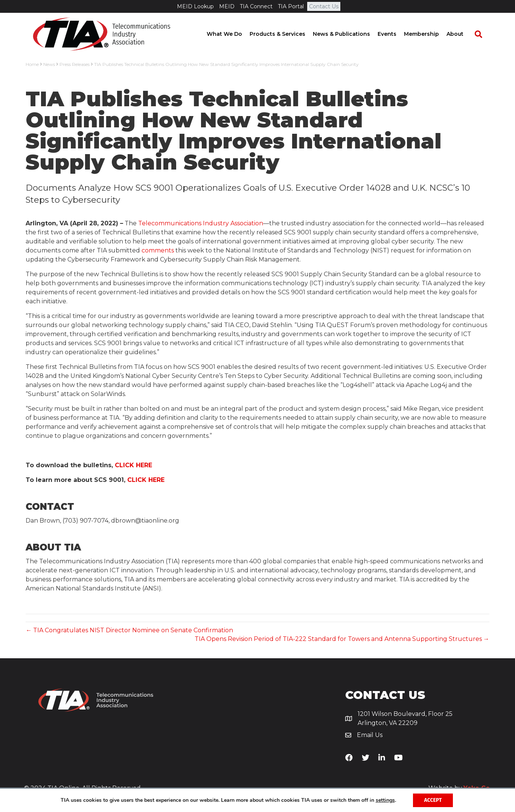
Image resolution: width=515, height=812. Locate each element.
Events (394, 34)
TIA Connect (256, 6)
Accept (433, 800)
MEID (227, 6)
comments (158, 250)
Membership (429, 34)
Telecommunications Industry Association (201, 223)
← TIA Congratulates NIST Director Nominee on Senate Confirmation (129, 630)
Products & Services (285, 34)
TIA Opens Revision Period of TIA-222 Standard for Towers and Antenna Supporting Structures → (342, 639)
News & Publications (349, 34)
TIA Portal (291, 6)
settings (385, 800)
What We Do (232, 34)
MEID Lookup (195, 6)
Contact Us (324, 6)
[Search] (482, 34)
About (462, 34)
